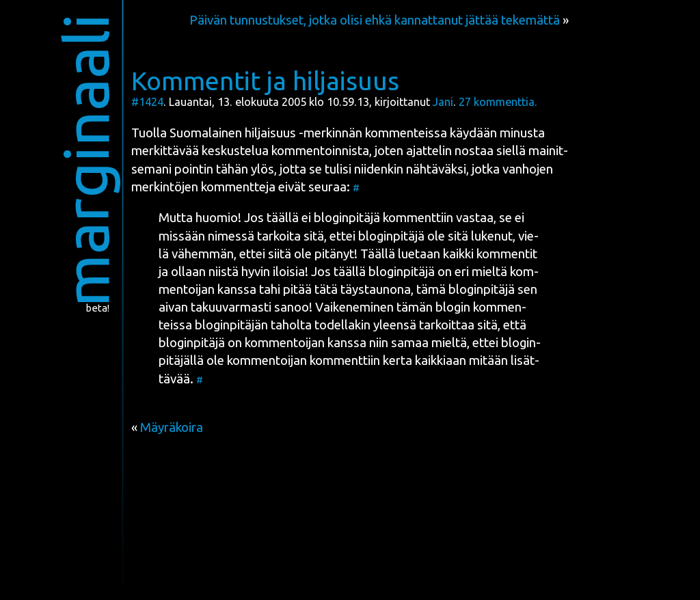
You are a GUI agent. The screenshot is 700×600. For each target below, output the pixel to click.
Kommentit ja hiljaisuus (265, 81)
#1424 (147, 102)
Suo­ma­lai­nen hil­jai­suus (233, 133)
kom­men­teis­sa (406, 133)
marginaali (86, 160)
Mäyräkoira (172, 427)
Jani (443, 102)
